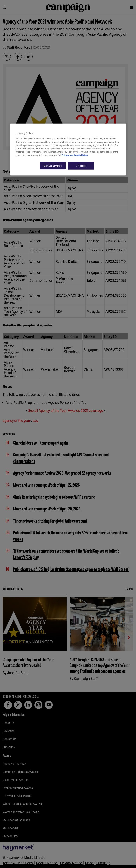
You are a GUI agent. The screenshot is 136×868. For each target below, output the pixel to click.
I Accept (81, 165)
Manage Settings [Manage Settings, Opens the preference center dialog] (53, 165)
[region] (68, 150)
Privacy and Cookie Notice (75, 155)
